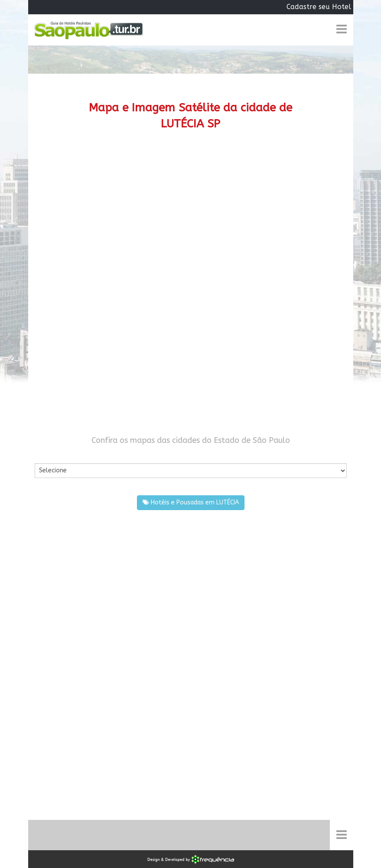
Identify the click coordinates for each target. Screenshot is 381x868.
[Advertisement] (191, 214)
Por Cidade (50, 455)
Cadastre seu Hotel (319, 7)
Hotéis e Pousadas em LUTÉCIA (191, 502)
